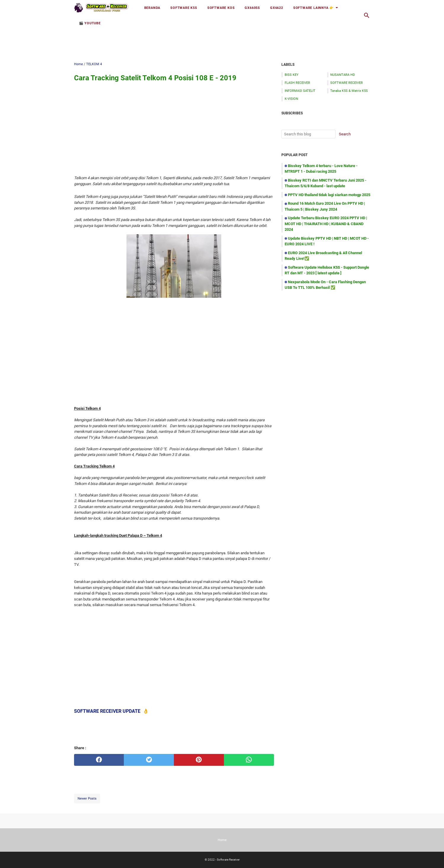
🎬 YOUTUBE (90, 23)
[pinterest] (199, 760)
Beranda (152, 8)
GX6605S (252, 8)
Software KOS (221, 8)
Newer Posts (87, 798)
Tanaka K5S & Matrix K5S (349, 91)
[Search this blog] (367, 15)
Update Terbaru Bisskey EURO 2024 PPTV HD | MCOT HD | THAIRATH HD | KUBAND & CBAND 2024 (326, 224)
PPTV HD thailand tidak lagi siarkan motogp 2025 (329, 195)
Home (222, 840)
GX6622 (277, 8)
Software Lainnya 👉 (314, 8)
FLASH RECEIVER (297, 83)
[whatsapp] (249, 760)
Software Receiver (228, 860)
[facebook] (99, 760)
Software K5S (184, 8)
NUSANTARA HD (343, 75)
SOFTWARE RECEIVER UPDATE (107, 711)
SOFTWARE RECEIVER (347, 83)
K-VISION (291, 99)
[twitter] (149, 760)
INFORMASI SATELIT (300, 91)
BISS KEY (292, 75)
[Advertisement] (222, 38)
